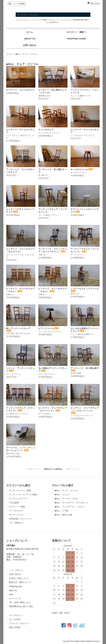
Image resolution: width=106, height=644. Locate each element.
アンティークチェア (18, 499)
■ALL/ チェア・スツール (26, 54)
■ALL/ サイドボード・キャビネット (72, 503)
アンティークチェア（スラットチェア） (20, 409)
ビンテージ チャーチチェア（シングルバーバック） (85, 410)
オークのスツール (82, 169)
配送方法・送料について (20, 582)
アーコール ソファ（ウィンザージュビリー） (20, 449)
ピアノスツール (49, 328)
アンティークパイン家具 (20, 491)
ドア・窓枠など (16, 523)
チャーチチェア (46, 130)
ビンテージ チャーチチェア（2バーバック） (53, 409)
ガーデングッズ (16, 515)
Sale (11, 594)
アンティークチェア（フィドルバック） (85, 250)
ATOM (17, 627)
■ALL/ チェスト (62, 495)
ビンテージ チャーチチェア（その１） (20, 290)
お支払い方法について (19, 578)
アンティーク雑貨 (17, 507)
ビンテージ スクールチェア (20, 90)
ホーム (30, 32)
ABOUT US (30, 39)
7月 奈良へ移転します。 (21, 602)
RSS (11, 627)
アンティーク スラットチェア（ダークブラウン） (53, 250)
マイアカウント (16, 615)
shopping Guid (15, 586)
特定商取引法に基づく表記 (21, 606)
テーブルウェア (16, 511)
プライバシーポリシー (19, 623)
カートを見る (15, 619)
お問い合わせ (30, 45)
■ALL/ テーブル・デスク (66, 499)
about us (13, 590)
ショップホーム (16, 570)
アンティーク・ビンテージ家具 (23, 495)
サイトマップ (15, 599)
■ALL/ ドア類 (61, 511)
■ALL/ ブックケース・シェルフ (69, 507)
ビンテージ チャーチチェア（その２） (53, 290)
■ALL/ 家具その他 (63, 515)
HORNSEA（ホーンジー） (21, 519)
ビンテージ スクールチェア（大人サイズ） (20, 250)
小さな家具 (14, 503)
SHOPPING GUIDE (76, 39)
